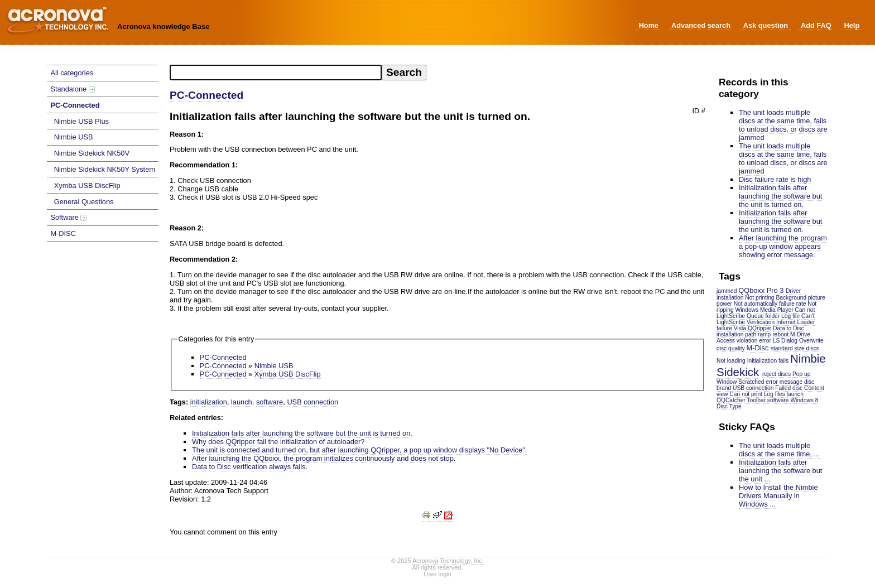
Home (649, 25)
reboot (780, 334)
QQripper (759, 328)
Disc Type (729, 406)
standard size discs (795, 348)
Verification (761, 322)
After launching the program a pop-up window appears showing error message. (783, 246)
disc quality (731, 348)
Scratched (751, 382)
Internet (786, 322)
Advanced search (701, 25)
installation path (736, 334)
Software (68, 217)
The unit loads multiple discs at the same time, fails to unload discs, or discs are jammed (783, 125)
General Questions (84, 202)
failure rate (792, 304)
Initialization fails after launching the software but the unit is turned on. (780, 196)
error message (784, 382)
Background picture (800, 298)
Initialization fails (768, 361)
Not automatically (756, 304)
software (778, 400)
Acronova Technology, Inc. (448, 561)
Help (852, 25)
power (724, 304)
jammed (727, 291)
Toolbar (756, 400)
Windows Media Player (765, 310)
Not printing (759, 298)
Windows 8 (804, 400)
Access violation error (744, 341)
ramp (764, 334)
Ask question (766, 25)
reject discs (777, 374)
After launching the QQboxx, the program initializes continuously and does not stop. (324, 458)
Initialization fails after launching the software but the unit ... (780, 471)
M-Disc (757, 348)
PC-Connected (75, 105)
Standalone (72, 89)
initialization (209, 402)
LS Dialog (785, 341)
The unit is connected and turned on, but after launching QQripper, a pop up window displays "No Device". (359, 450)
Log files (775, 394)
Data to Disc (789, 328)
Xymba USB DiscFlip (87, 185)
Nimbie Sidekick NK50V (92, 153)
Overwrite (811, 341)
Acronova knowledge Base (163, 26)
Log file (790, 316)
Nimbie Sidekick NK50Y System (105, 169)
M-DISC (63, 233)
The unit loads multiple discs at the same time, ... (779, 450)
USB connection (753, 388)
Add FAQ (816, 25)
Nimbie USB (74, 137)
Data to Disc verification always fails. (250, 467)
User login (437, 574)
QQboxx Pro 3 (761, 290)
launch (242, 402)
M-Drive (800, 334)
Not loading (731, 361)
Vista (740, 328)
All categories (72, 73)
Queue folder (763, 316)
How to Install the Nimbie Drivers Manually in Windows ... (778, 496)
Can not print (746, 394)
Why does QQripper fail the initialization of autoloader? (278, 442)
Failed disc (789, 388)
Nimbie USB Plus (81, 121)
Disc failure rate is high (775, 179)
